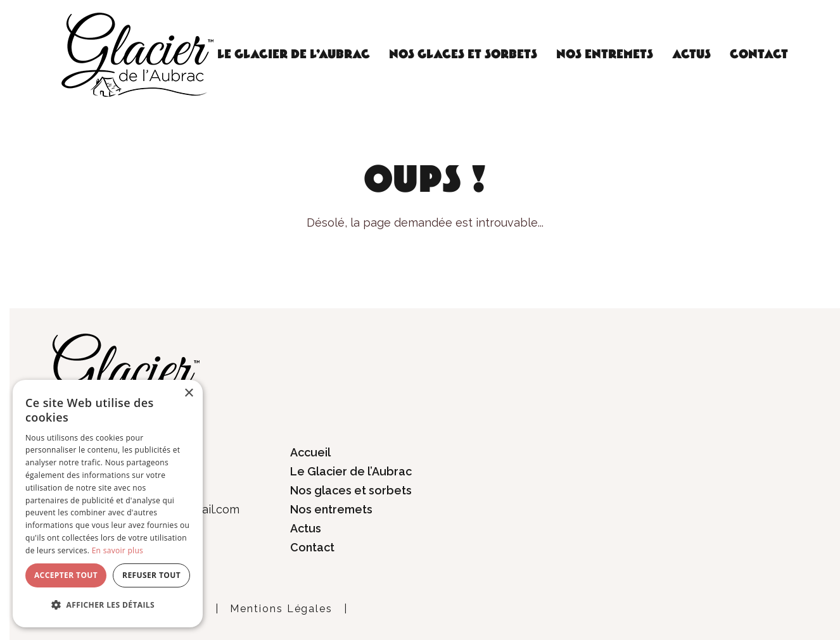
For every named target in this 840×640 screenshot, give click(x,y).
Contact (759, 54)
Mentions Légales (281, 609)
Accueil (310, 452)
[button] (108, 605)
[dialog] (108, 504)
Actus (691, 54)
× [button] (188, 393)
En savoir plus (118, 550)
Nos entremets (605, 54)
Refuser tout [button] (151, 575)
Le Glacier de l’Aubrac (294, 54)
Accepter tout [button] (66, 575)
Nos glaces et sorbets (463, 54)
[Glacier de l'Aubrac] (137, 53)
